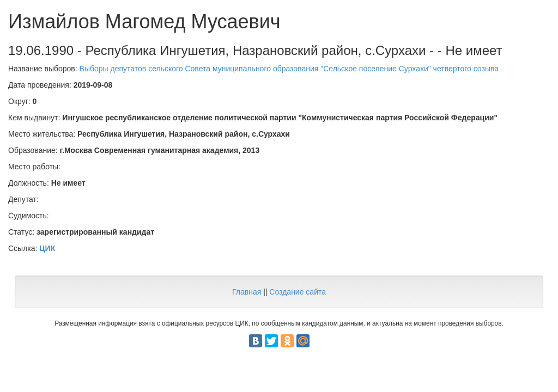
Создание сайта (298, 292)
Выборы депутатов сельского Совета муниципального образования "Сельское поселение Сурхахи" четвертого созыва (289, 69)
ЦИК (47, 248)
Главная (247, 292)
